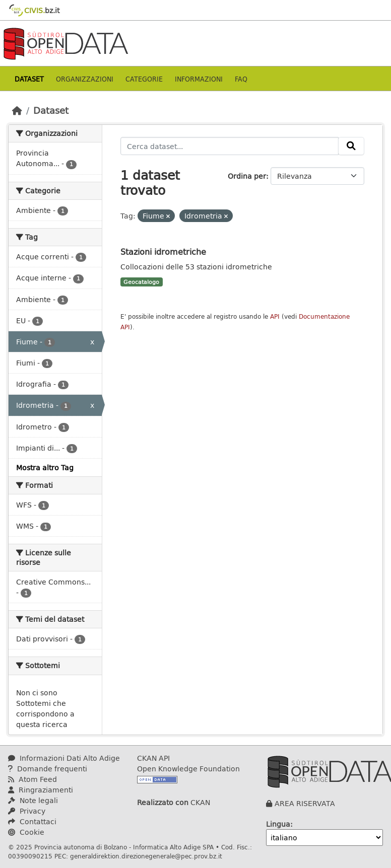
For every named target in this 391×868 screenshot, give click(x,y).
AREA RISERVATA (305, 803)
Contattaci (32, 821)
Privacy (27, 811)
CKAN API (153, 758)
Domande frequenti (48, 769)
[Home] (17, 110)
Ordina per (247, 176)
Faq (241, 79)
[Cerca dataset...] (230, 146)
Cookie (26, 832)
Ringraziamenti (41, 790)
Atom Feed (32, 779)
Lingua (278, 824)
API (275, 316)
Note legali (33, 800)
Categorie (144, 79)
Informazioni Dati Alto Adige (64, 758)
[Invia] (351, 146)
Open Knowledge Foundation (188, 769)
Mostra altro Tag (45, 467)
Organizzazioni (85, 79)
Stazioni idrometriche (163, 251)
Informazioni (199, 79)
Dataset (29, 79)
